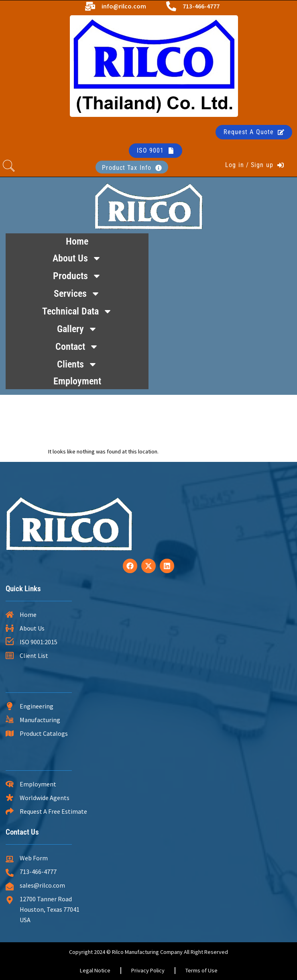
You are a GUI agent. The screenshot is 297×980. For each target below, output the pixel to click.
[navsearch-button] (9, 167)
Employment (77, 381)
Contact (77, 347)
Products (77, 276)
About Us (77, 258)
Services (77, 294)
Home (77, 241)
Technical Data (77, 311)
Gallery (77, 329)
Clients (77, 364)
